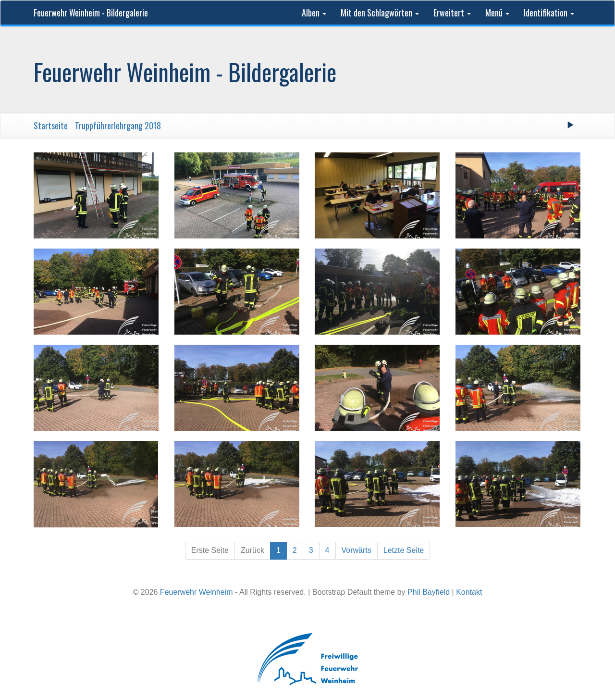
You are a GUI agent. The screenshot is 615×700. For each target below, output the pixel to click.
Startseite (51, 125)
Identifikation (549, 12)
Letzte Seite (404, 550)
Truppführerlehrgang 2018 (118, 125)
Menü (497, 12)
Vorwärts (357, 550)
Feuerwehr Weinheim (197, 592)
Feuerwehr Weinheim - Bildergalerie (91, 12)
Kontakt (469, 592)
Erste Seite (210, 550)
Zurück (252, 550)
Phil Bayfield (429, 592)
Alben (314, 12)
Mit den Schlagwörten (380, 12)
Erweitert (452, 12)
